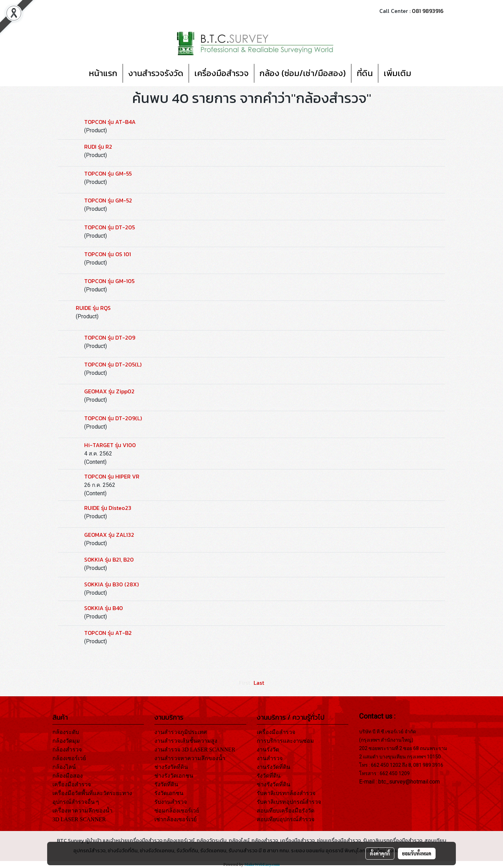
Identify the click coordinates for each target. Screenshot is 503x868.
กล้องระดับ (66, 732)
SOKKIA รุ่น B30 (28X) (111, 584)
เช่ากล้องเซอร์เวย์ (176, 819)
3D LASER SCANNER (79, 819)
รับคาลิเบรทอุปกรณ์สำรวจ (289, 802)
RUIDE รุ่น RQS (93, 308)
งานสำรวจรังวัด (156, 73)
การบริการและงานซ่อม (285, 741)
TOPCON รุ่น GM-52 (108, 200)
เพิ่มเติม (397, 73)
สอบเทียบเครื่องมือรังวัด (286, 811)
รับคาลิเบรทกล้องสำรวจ (286, 793)
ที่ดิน (365, 73)
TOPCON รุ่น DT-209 (110, 337)
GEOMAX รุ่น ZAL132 (109, 535)
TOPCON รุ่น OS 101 (108, 254)
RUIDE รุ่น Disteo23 (108, 508)
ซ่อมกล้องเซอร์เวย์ (177, 811)
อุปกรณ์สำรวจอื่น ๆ (76, 802)
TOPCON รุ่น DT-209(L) (113, 418)
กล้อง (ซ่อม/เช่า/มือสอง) (303, 73)
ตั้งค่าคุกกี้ (380, 853)
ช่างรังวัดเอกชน (174, 776)
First (245, 683)
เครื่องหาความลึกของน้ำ (82, 811)
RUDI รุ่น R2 (98, 147)
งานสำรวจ (270, 758)
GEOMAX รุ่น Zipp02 (109, 391)
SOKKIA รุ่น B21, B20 (109, 559)
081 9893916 (428, 11)
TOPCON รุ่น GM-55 (108, 173)
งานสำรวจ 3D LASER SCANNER (195, 750)
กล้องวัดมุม (66, 741)
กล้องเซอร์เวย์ (69, 758)
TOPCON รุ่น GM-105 (109, 281)
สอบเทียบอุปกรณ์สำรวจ (286, 819)
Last (259, 683)
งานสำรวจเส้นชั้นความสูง (186, 741)
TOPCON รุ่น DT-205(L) (113, 364)
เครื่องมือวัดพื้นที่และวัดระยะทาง (92, 793)
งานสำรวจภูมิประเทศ (181, 732)
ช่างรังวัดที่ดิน (171, 767)
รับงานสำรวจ (171, 802)
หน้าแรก (103, 73)
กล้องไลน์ (64, 767)
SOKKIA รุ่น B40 (104, 608)
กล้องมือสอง (68, 776)
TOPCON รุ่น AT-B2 (108, 633)
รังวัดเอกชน (169, 793)
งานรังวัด (268, 750)
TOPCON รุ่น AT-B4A (110, 122)
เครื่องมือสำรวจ (221, 73)
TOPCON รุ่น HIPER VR (112, 476)
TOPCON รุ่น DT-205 (110, 227)
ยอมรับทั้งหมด (417, 853)
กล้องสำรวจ (67, 750)
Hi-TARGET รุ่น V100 (110, 445)
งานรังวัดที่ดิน (274, 767)
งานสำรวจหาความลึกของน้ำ (190, 758)
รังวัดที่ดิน (166, 784)
